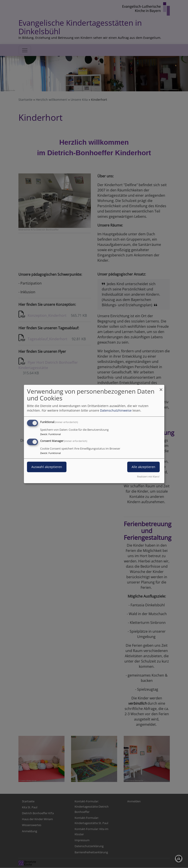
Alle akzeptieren (143, 467)
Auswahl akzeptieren (47, 467)
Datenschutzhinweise (116, 410)
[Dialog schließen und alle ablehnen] (161, 388)
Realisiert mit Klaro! (148, 476)
